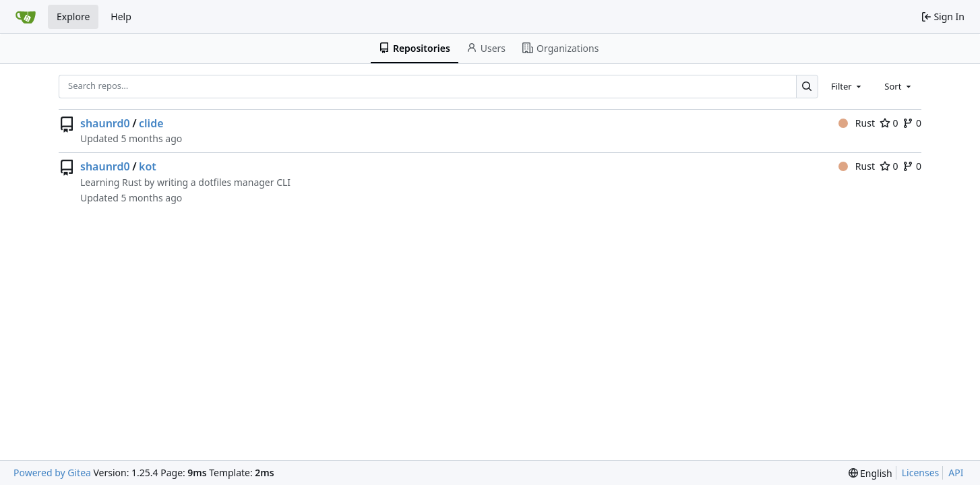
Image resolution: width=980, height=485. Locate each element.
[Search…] (807, 87)
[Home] (26, 17)
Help (121, 17)
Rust (857, 123)
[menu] (870, 473)
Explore (73, 17)
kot (148, 166)
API (956, 473)
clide (151, 123)
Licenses (921, 473)
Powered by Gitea (52, 473)
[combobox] (847, 86)
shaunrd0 (105, 123)
